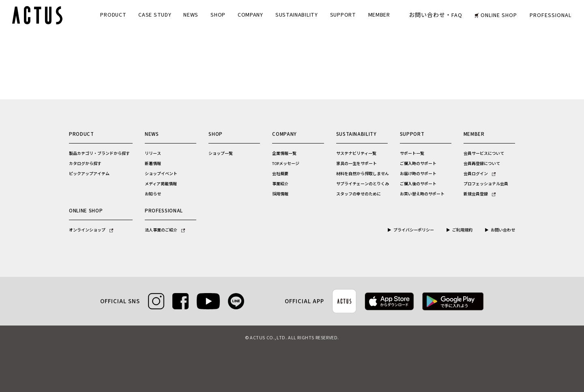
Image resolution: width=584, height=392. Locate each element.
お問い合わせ (503, 230)
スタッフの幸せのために (359, 194)
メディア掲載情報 (161, 184)
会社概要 (280, 174)
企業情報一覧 (284, 154)
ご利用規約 (462, 230)
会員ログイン (480, 174)
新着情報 (153, 164)
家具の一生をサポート (356, 164)
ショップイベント (161, 174)
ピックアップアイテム (89, 174)
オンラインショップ (91, 230)
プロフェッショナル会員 (486, 184)
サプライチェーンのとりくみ (363, 184)
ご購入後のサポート (418, 184)
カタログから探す (85, 164)
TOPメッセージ (286, 164)
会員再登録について (482, 164)
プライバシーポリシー (414, 230)
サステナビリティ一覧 (356, 154)
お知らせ (153, 194)
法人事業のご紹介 (165, 230)
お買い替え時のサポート (422, 194)
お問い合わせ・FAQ (436, 15)
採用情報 (280, 194)
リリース (153, 154)
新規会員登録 (480, 194)
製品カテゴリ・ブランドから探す (99, 154)
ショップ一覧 (221, 154)
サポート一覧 (412, 154)
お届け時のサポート (418, 174)
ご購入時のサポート (418, 164)
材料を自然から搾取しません (363, 174)
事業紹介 (280, 184)
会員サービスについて (484, 154)
